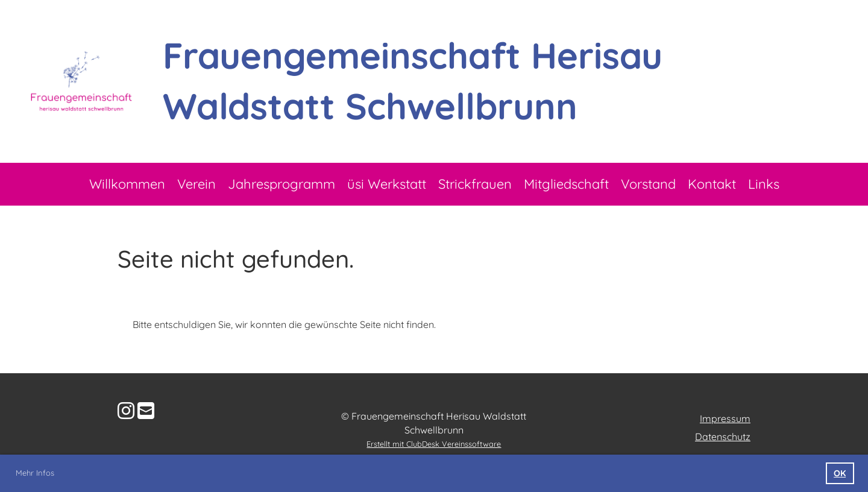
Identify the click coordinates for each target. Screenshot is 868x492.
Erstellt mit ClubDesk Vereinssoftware (434, 444)
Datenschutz (723, 437)
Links (764, 184)
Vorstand (648, 184)
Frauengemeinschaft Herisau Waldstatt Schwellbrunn (413, 80)
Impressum (725, 418)
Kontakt (712, 184)
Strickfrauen (475, 184)
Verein (197, 184)
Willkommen (127, 184)
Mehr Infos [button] (35, 473)
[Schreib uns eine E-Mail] (146, 411)
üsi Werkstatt (387, 184)
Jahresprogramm (281, 184)
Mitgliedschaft (566, 184)
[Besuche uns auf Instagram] (126, 411)
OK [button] (840, 473)
